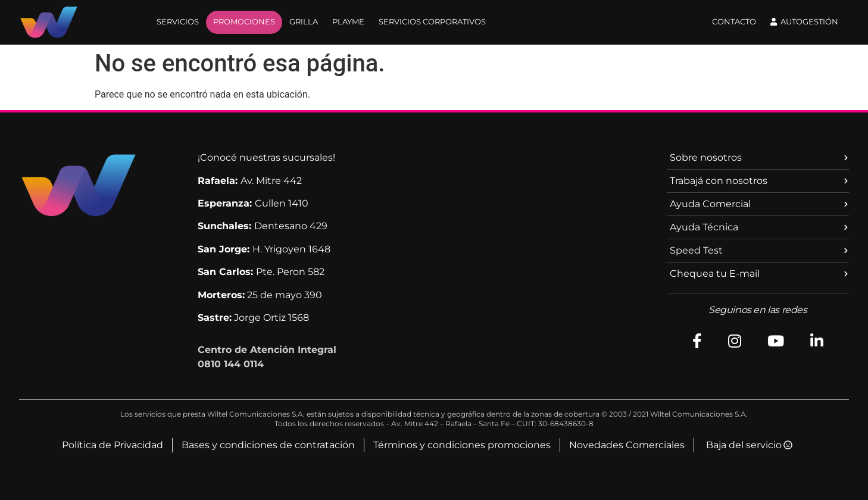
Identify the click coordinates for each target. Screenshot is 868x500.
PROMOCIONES (244, 22)
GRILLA (304, 22)
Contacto (734, 22)
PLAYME (348, 22)
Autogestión (804, 22)
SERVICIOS (178, 22)
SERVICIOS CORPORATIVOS (432, 22)
